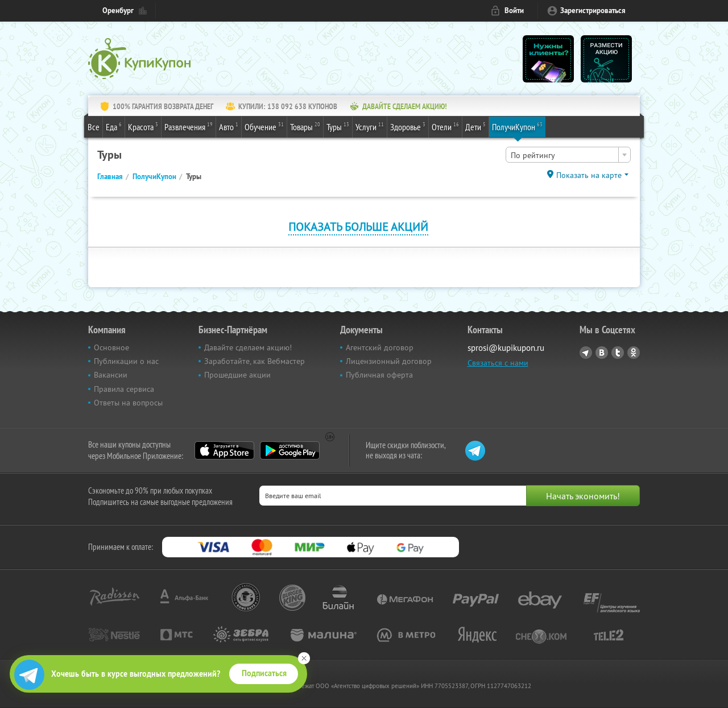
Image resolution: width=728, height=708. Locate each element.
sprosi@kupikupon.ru (506, 348)
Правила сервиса (124, 389)
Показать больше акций (358, 227)
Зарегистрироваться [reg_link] (593, 11)
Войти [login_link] (514, 11)
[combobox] (568, 155)
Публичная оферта (379, 375)
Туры (338, 126)
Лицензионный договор (389, 361)
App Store (224, 450)
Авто (229, 126)
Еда (114, 126)
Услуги (370, 126)
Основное (111, 347)
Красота (143, 126)
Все (94, 127)
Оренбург (118, 11)
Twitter (618, 353)
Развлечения (189, 126)
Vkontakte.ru (602, 353)
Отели (445, 126)
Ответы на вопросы (128, 403)
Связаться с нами (498, 363)
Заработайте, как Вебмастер (255, 361)
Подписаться (264, 673)
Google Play (290, 450)
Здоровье (408, 126)
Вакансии (111, 375)
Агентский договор (380, 347)
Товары (305, 126)
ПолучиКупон (517, 126)
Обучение (264, 126)
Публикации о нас (126, 361)
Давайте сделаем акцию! (248, 347)
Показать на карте (589, 175)
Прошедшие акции (237, 375)
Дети (475, 126)
